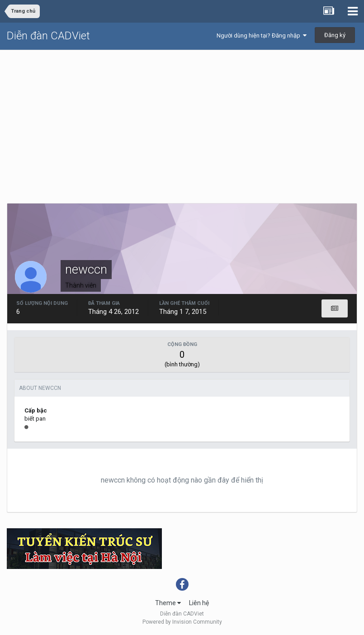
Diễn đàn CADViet (48, 36)
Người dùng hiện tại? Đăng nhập (262, 36)
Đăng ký (335, 35)
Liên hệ (199, 603)
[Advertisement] (182, 118)
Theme (168, 603)
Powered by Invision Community (182, 622)
